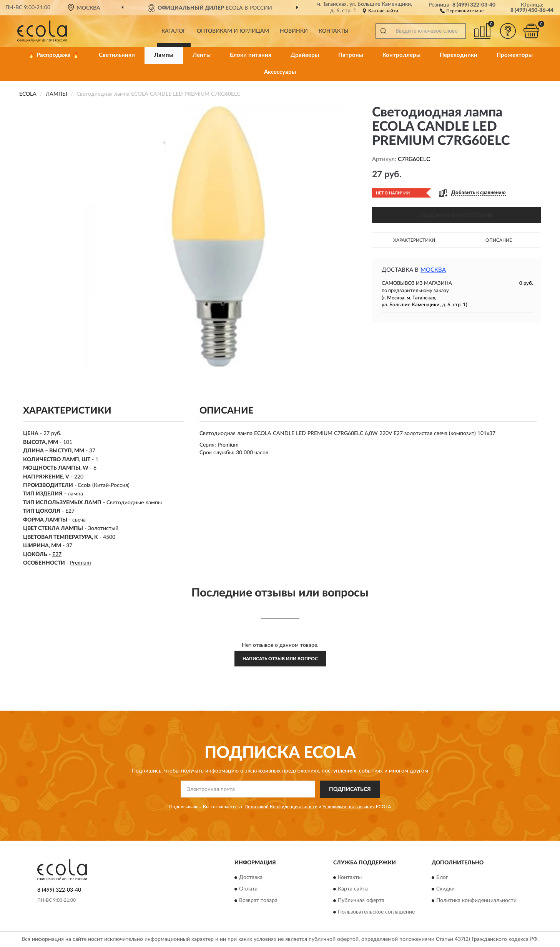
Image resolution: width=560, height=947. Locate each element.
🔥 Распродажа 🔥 (54, 55)
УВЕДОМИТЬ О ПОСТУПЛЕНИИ (456, 215)
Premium (81, 563)
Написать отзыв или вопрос (280, 659)
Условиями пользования (349, 807)
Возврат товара (258, 901)
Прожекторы (515, 55)
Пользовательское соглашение (376, 912)
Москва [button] (433, 270)
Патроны (351, 55)
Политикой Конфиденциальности (281, 807)
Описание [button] (499, 240)
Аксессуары (280, 72)
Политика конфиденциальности (476, 901)
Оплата (248, 889)
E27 (57, 555)
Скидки (445, 889)
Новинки (294, 31)
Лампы (164, 55)
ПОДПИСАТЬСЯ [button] (350, 789)
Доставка (251, 878)
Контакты (334, 31)
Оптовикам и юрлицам (233, 31)
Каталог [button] (174, 31)
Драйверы (305, 55)
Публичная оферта (361, 901)
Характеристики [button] (414, 240)
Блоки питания (251, 55)
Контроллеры (401, 55)
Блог (442, 878)
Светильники (117, 55)
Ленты (202, 55)
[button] (462, 10)
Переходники (459, 55)
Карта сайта (353, 889)
